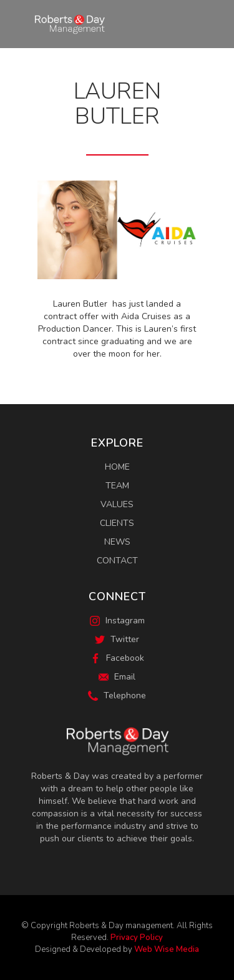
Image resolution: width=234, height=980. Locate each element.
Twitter (117, 639)
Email (117, 677)
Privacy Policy (137, 938)
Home (117, 467)
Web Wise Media (167, 949)
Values (117, 504)
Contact (117, 561)
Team (117, 486)
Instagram (117, 621)
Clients (117, 523)
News (117, 542)
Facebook (117, 658)
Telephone (117, 695)
